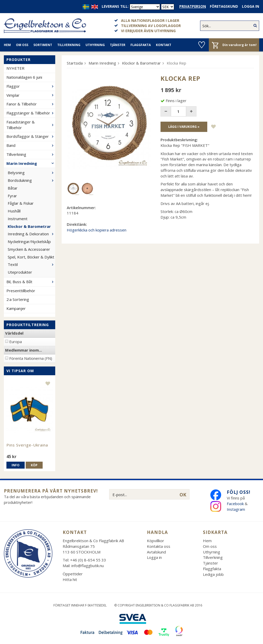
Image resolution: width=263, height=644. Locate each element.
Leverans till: (115, 6)
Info (16, 465)
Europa (16, 342)
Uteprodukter (20, 272)
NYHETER (15, 68)
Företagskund (224, 6)
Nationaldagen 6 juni (24, 77)
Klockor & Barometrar (29, 226)
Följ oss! (239, 492)
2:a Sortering (18, 299)
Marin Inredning (31, 163)
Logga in (251, 6)
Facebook (235, 504)
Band (31, 145)
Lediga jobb (213, 574)
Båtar (13, 188)
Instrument (18, 219)
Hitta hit (70, 579)
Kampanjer (16, 308)
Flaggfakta (141, 45)
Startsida (75, 63)
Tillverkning (69, 45)
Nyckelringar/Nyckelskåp (29, 241)
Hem (7, 45)
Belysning (31, 173)
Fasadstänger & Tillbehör (31, 125)
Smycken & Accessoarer (29, 249)
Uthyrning (95, 45)
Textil (31, 264)
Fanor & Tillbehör (31, 104)
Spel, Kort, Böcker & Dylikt (31, 257)
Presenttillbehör (21, 291)
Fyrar (12, 196)
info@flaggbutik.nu (88, 566)
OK (183, 495)
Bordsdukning (31, 180)
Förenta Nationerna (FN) (31, 358)
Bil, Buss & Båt (31, 282)
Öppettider (73, 574)
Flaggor (31, 86)
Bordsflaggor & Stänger (31, 136)
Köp (34, 465)
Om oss (22, 45)
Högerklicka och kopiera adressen (97, 230)
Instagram (236, 509)
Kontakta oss (159, 546)
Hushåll (14, 211)
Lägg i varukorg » (184, 127)
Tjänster (118, 45)
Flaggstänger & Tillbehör (31, 113)
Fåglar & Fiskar (21, 203)
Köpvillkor (156, 541)
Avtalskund (156, 552)
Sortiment (43, 45)
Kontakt (164, 45)
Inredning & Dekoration (31, 234)
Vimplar (31, 95)
